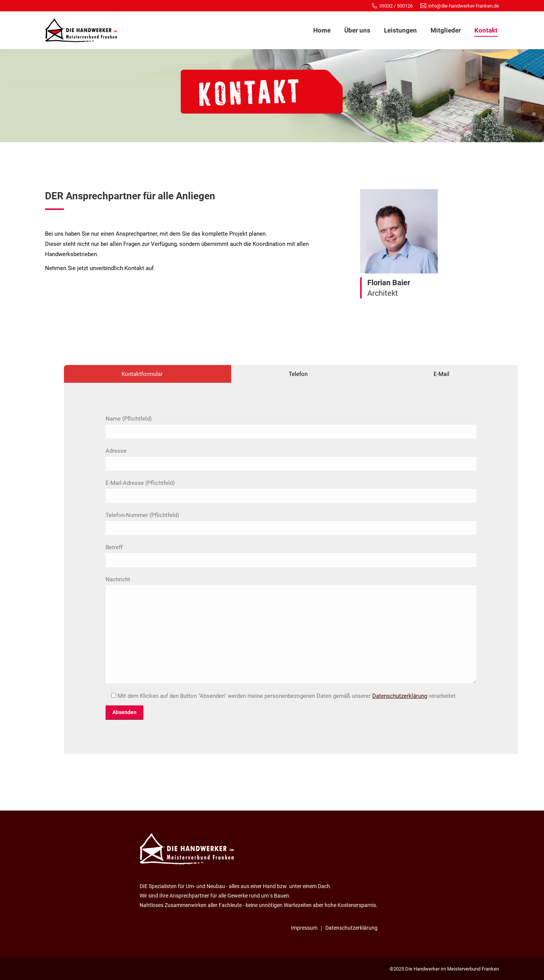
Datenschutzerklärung (400, 696)
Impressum (304, 928)
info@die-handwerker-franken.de (464, 6)
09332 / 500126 (396, 6)
